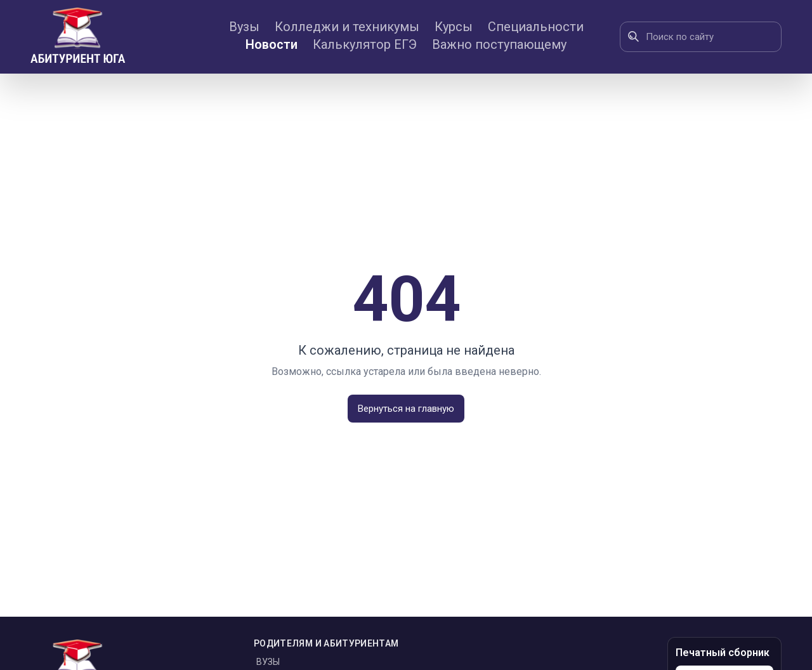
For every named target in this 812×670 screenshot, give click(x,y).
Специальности (536, 27)
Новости (272, 44)
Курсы (454, 27)
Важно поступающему (499, 44)
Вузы (244, 27)
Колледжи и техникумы (347, 27)
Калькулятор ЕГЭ (365, 44)
